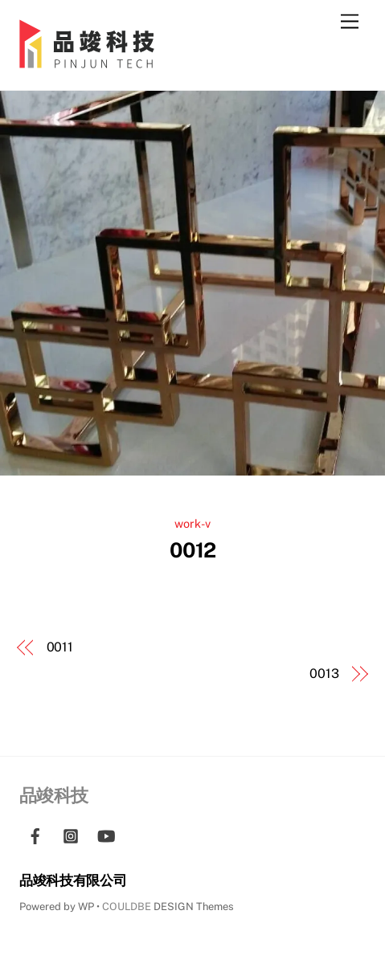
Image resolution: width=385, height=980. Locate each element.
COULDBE (127, 906)
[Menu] (350, 22)
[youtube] (106, 834)
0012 (193, 550)
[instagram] (71, 834)
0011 (60, 647)
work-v (192, 523)
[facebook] (35, 834)
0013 (324, 674)
